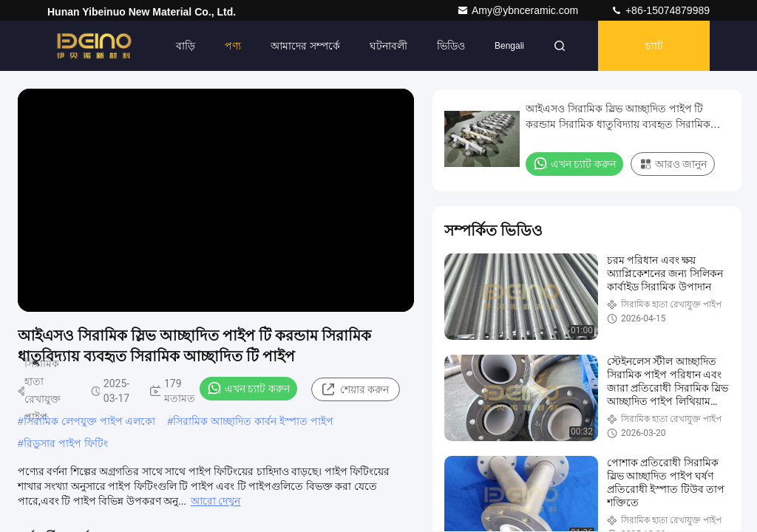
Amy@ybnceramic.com (519, 10)
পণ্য (233, 46)
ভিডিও (451, 46)
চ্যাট (654, 46)
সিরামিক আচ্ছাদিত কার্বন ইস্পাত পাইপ (253, 421)
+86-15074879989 (660, 10)
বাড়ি (186, 46)
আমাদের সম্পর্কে (305, 46)
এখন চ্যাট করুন (248, 388)
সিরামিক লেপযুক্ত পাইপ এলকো (90, 421)
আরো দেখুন (215, 501)
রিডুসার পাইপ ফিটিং (66, 443)
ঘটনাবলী (388, 46)
